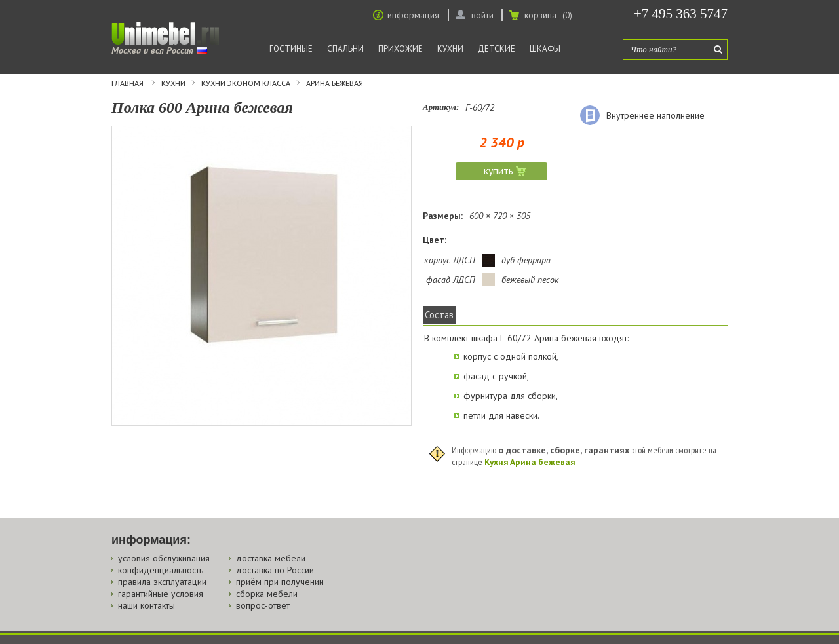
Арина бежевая (335, 83)
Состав (439, 315)
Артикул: (441, 107)
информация (413, 15)
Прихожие (400, 49)
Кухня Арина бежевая (530, 462)
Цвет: (435, 240)
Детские (497, 49)
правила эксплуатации (162, 582)
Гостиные (291, 49)
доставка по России (275, 570)
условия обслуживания (164, 558)
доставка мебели (271, 558)
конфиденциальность (161, 570)
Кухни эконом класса (246, 83)
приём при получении (280, 582)
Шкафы (545, 49)
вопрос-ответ (263, 605)
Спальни (345, 49)
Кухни (450, 49)
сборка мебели (267, 594)
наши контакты (146, 605)
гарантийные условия (161, 594)
